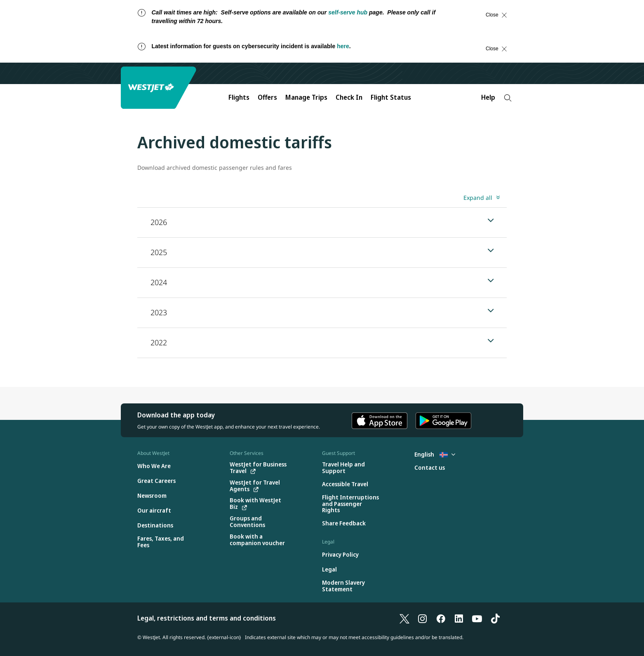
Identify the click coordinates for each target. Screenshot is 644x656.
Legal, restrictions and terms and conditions (207, 618)
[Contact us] (430, 468)
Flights (239, 97)
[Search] (508, 98)
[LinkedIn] (459, 618)
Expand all (478, 198)
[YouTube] (477, 618)
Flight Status (391, 97)
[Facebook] (441, 618)
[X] (404, 618)
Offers (267, 97)
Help (488, 97)
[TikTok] (495, 618)
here (343, 46)
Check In (349, 97)
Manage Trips (306, 97)
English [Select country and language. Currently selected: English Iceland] (435, 454)
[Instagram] (423, 618)
